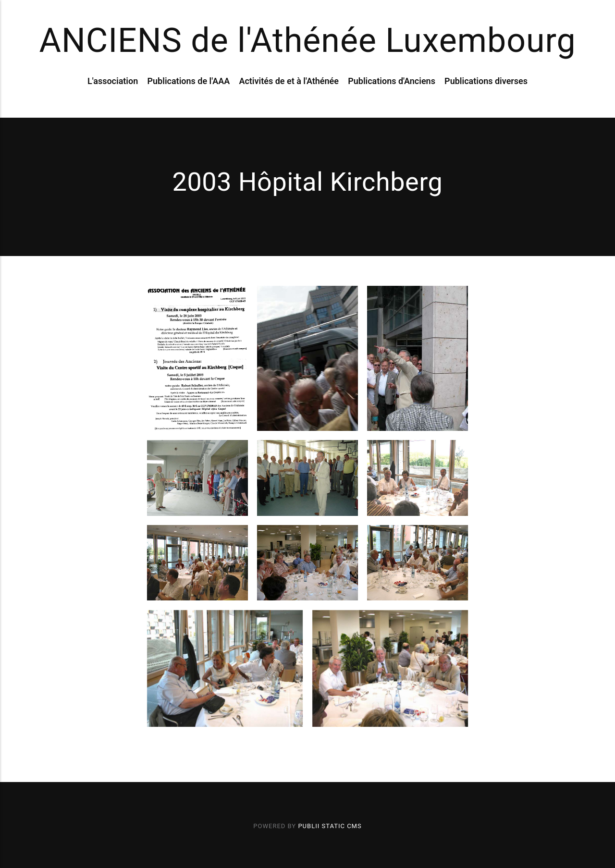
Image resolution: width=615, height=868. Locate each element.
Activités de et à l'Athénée (289, 81)
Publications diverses (486, 81)
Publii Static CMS (330, 826)
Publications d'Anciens (392, 81)
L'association (113, 81)
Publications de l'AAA (188, 81)
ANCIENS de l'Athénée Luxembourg (307, 40)
